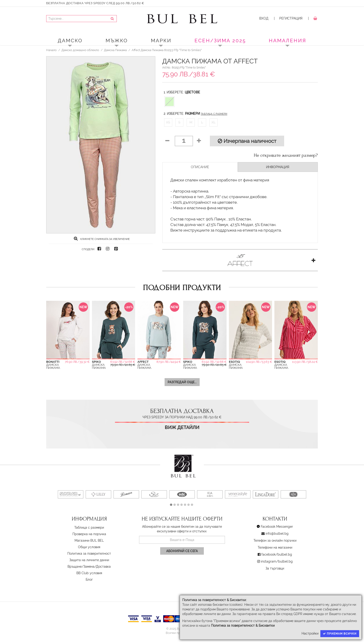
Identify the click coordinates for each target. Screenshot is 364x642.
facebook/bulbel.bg (277, 554)
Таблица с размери (214, 114)
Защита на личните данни (89, 560)
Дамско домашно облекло (80, 50)
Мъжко (117, 41)
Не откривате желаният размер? (286, 155)
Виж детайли (182, 427)
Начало (51, 50)
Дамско (70, 41)
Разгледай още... (182, 382)
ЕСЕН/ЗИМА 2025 (220, 41)
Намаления (288, 41)
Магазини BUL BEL (89, 540)
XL (213, 122)
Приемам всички (340, 634)
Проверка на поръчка (89, 534)
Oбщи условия (89, 547)
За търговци (275, 568)
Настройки (310, 633)
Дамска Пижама (115, 50)
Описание (200, 167)
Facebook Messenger (277, 527)
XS (168, 122)
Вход (264, 18)
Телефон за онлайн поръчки (275, 540)
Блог (89, 580)
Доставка (103, 567)
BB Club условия (89, 573)
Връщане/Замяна (81, 567)
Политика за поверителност (89, 554)
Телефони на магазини (275, 547)
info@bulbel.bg (277, 534)
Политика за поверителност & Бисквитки (243, 626)
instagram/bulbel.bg (277, 561)
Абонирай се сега (182, 551)
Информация (278, 167)
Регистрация (291, 18)
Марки (161, 41)
